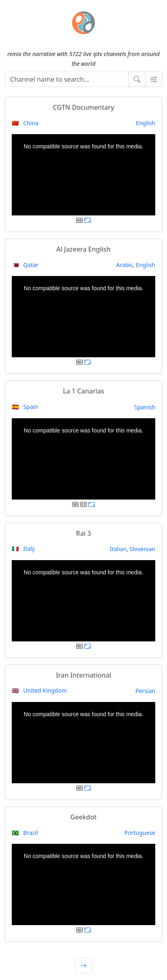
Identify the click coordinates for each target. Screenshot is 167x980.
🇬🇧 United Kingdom (39, 690)
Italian (118, 549)
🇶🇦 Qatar (25, 265)
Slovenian (142, 549)
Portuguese (140, 833)
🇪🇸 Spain (25, 407)
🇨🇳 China (25, 123)
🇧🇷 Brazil (25, 833)
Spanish (145, 407)
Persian (145, 691)
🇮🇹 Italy (23, 549)
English (146, 123)
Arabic (125, 265)
